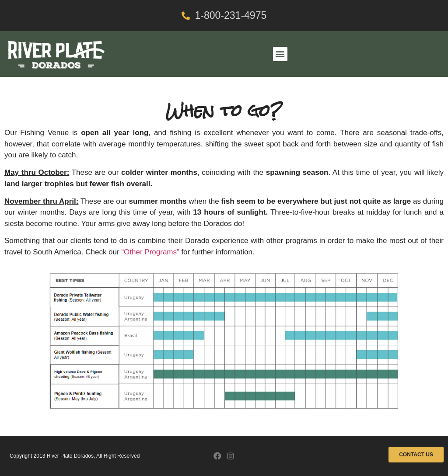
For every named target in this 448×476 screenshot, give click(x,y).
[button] (280, 54)
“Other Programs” (150, 252)
